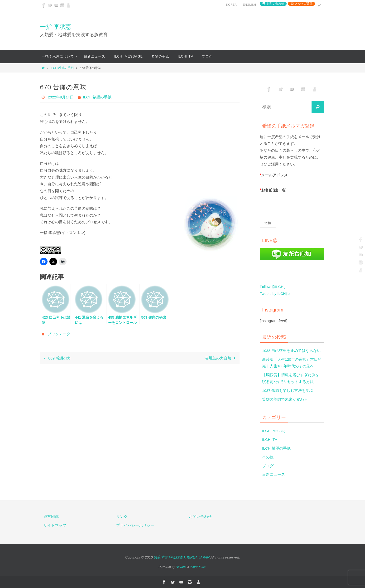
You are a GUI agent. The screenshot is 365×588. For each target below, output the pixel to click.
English (249, 5)
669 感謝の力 (56, 358)
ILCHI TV (270, 440)
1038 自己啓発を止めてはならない (292, 351)
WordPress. (198, 567)
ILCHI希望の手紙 (62, 68)
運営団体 (51, 517)
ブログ (268, 466)
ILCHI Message (275, 431)
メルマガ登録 (304, 4)
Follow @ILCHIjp (274, 287)
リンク (122, 517)
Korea (231, 5)
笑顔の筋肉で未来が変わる (285, 399)
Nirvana (181, 567)
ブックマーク (59, 334)
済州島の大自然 (221, 358)
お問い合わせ (275, 4)
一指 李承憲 (56, 27)
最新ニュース (274, 474)
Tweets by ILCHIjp (275, 294)
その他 (268, 457)
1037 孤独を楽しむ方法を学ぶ (288, 391)
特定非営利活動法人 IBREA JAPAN (182, 557)
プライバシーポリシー (135, 525)
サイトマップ (55, 525)
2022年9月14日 (61, 97)
